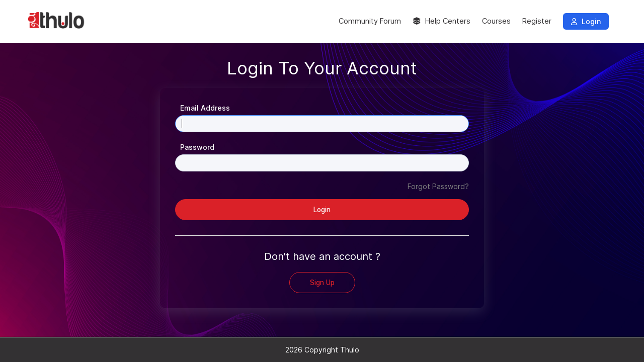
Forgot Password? (438, 186)
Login (586, 21)
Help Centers (441, 21)
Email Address (205, 108)
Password (197, 147)
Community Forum (370, 21)
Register (537, 21)
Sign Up (322, 283)
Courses (496, 21)
